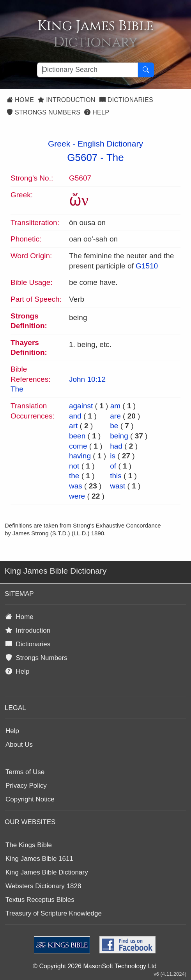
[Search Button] (146, 70)
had (116, 446)
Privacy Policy (26, 786)
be (114, 426)
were (77, 496)
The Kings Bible (29, 845)
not (74, 466)
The (115, 157)
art (73, 426)
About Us (19, 745)
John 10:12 (87, 379)
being (119, 436)
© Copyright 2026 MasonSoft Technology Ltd (95, 966)
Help (97, 112)
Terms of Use (25, 772)
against (81, 406)
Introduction (66, 100)
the (74, 476)
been (77, 436)
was (76, 486)
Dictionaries (126, 100)
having (80, 456)
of (113, 466)
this (116, 476)
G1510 (147, 266)
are (115, 416)
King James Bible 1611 (39, 859)
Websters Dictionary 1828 (43, 886)
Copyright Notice (30, 799)
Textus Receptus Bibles (40, 900)
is (113, 456)
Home (20, 100)
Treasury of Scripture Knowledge (54, 913)
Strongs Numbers (43, 112)
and (75, 416)
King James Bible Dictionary (47, 872)
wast (118, 486)
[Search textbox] (88, 70)
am (115, 406)
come (78, 446)
